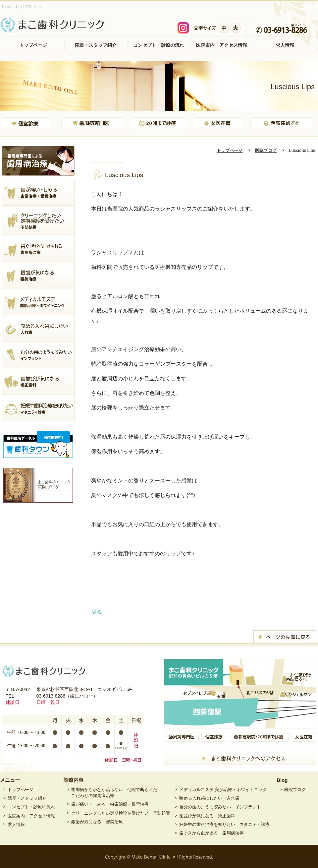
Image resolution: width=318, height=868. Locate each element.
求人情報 (285, 45)
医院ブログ (266, 150)
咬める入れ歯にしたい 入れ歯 (209, 798)
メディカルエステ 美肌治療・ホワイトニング (223, 790)
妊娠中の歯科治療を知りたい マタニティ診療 (224, 824)
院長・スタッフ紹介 (96, 45)
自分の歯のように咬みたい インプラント (220, 807)
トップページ (33, 45)
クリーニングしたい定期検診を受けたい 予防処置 (121, 813)
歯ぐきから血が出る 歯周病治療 (212, 833)
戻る (96, 612)
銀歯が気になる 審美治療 (97, 822)
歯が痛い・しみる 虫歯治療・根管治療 (110, 804)
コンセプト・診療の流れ (159, 45)
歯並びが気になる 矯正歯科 (207, 816)
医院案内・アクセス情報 (222, 45)
